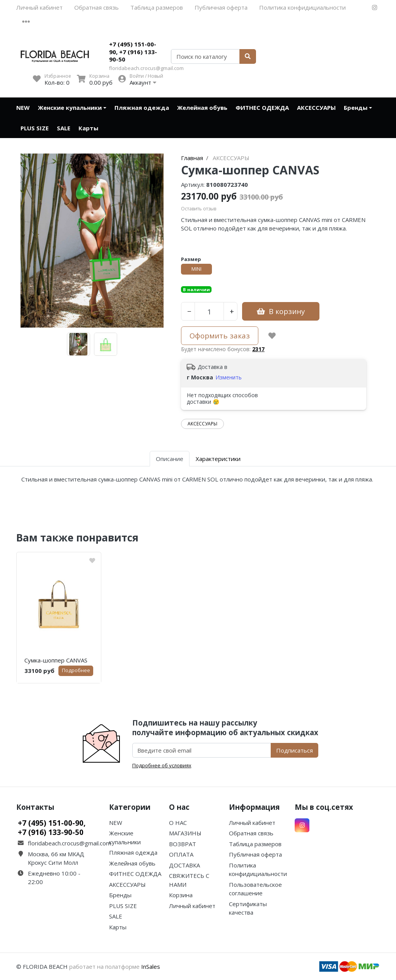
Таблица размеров (157, 7)
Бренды (356, 108)
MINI (196, 269)
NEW (23, 108)
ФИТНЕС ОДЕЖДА (262, 108)
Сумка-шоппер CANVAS (56, 660)
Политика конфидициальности (302, 7)
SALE (64, 128)
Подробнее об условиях (162, 765)
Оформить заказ (220, 335)
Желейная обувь (202, 108)
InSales (151, 966)
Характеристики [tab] (218, 459)
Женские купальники (70, 108)
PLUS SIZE (35, 128)
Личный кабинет (39, 7)
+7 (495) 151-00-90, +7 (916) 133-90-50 (133, 52)
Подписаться (294, 750)
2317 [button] (258, 349)
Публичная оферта (221, 7)
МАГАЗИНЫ (185, 833)
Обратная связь (96, 7)
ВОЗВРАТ (183, 844)
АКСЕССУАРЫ (316, 108)
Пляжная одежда (142, 108)
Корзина (181, 895)
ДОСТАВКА (184, 865)
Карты (88, 128)
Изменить (229, 377)
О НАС (178, 823)
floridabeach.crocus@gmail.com (146, 68)
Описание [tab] (170, 459)
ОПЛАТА (181, 854)
